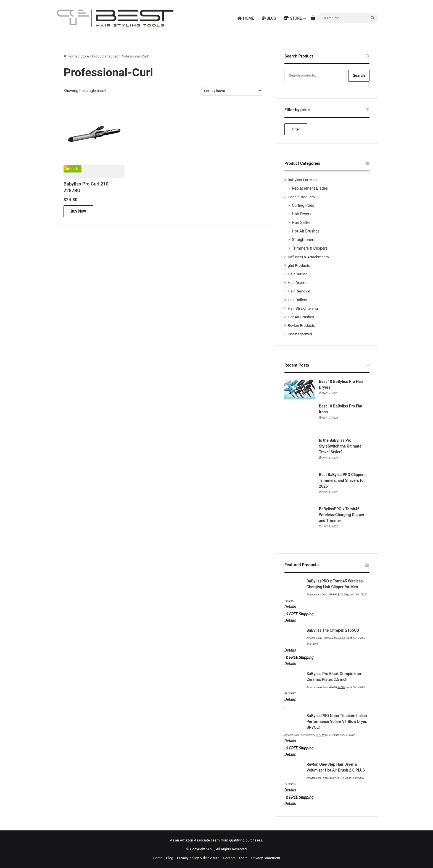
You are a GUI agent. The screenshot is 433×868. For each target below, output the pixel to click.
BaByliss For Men (302, 180)
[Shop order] (232, 91)
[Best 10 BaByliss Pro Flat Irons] (300, 419)
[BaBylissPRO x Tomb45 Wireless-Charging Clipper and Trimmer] (300, 521)
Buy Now (78, 211)
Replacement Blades (310, 188)
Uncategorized (300, 334)
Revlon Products (301, 325)
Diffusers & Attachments (308, 257)
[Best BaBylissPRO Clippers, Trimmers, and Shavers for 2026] (300, 487)
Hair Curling (298, 274)
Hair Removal (299, 291)
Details (290, 607)
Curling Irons (303, 205)
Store (293, 18)
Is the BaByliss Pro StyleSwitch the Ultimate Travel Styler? (340, 446)
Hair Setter (301, 223)
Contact (229, 858)
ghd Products (299, 265)
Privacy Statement (266, 858)
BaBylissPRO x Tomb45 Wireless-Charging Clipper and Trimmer (342, 515)
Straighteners (304, 240)
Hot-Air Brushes (306, 231)
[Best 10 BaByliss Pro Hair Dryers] (300, 389)
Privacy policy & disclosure (198, 858)
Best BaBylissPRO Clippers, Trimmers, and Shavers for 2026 (343, 480)
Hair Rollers (297, 300)
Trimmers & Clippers (310, 248)
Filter (296, 129)
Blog (269, 18)
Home (246, 18)
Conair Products (301, 197)
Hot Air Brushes (301, 317)
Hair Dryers (302, 214)
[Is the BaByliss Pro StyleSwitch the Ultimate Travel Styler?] (300, 453)
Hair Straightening (303, 308)
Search (359, 75)
